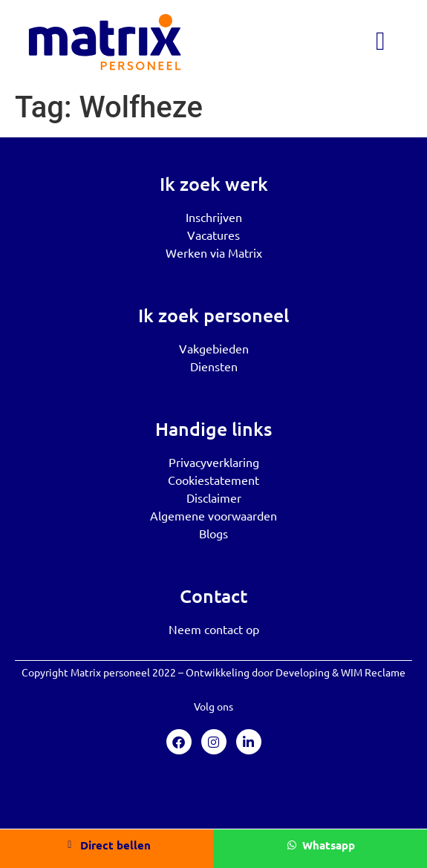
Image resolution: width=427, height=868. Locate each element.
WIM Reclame (373, 672)
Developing (303, 672)
